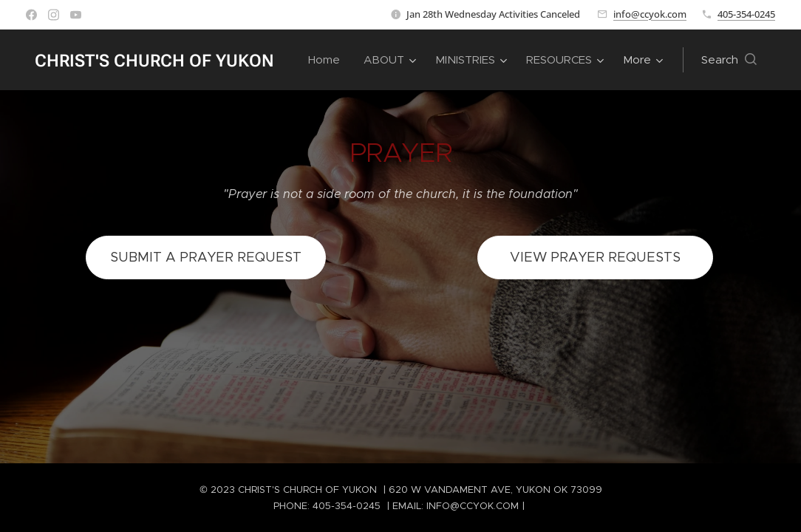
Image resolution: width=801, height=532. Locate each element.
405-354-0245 (746, 14)
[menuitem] (328, 60)
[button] (729, 60)
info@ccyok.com (650, 14)
